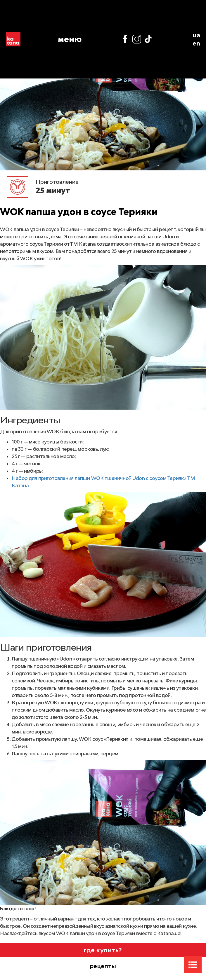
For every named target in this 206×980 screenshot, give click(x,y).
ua (197, 35)
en (196, 43)
